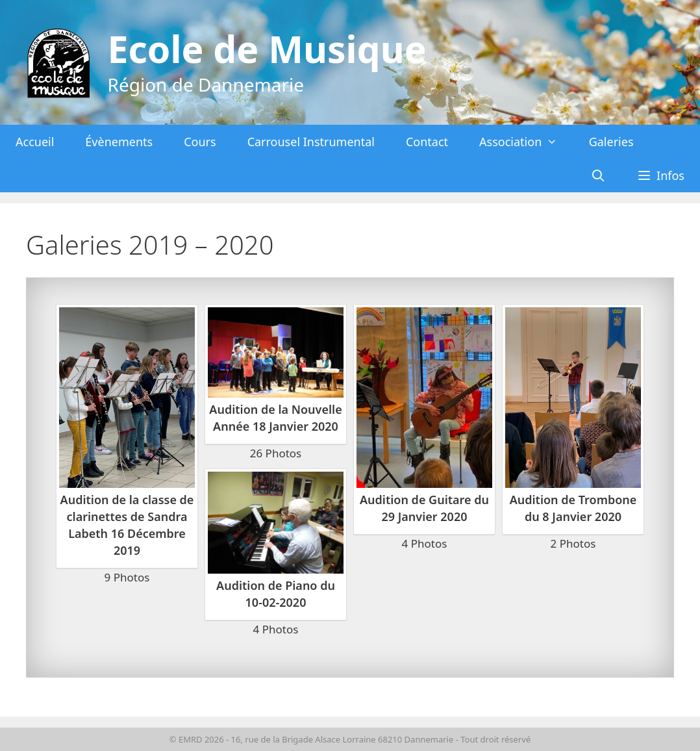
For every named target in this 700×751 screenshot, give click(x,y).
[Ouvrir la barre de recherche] (598, 175)
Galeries (611, 142)
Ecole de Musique (267, 49)
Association (526, 142)
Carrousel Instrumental (311, 142)
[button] (661, 175)
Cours (200, 142)
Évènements (119, 142)
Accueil (35, 142)
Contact (427, 142)
